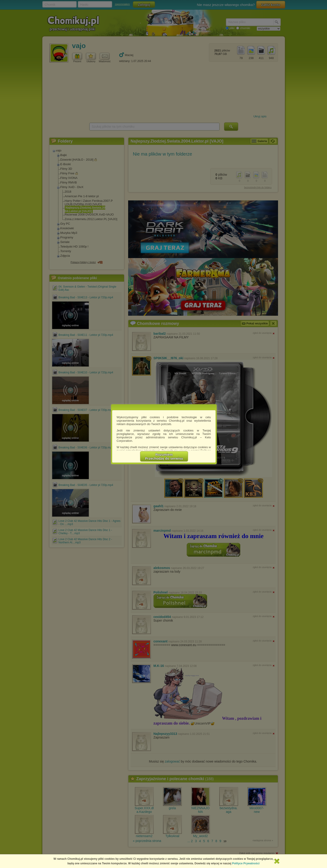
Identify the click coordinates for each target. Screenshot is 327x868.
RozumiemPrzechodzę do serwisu (164, 456)
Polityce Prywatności (246, 863)
